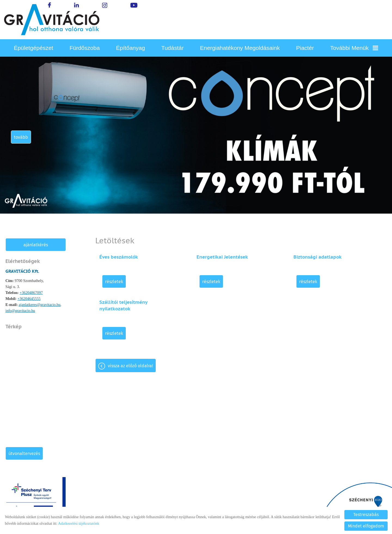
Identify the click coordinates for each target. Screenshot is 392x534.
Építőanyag (130, 48)
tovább (21, 137)
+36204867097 (31, 293)
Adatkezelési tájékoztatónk (79, 524)
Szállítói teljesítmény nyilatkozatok (123, 305)
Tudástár (173, 48)
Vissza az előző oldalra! (130, 366)
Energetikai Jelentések (222, 257)
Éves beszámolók (119, 257)
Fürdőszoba (85, 48)
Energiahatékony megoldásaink (240, 48)
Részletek (114, 282)
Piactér (305, 48)
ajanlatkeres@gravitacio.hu (40, 305)
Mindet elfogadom (366, 526)
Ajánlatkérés (36, 245)
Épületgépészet (34, 48)
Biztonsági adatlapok (318, 257)
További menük (354, 48)
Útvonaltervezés (24, 453)
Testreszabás (366, 515)
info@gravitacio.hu (20, 311)
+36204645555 (29, 299)
